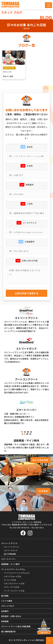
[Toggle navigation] (48, 5)
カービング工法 (10, 580)
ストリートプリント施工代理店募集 (16, 626)
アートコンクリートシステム (13, 569)
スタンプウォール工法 (12, 576)
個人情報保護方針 (8, 631)
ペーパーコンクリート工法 (14, 591)
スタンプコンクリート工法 (14, 583)
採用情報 (5, 621)
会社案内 (5, 611)
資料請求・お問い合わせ (11, 616)
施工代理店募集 (10, 554)
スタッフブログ (8, 606)
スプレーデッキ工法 (12, 587)
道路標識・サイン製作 (10, 564)
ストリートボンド (11, 550)
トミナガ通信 (7, 601)
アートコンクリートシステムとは (17, 573)
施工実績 (5, 596)
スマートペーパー (8, 559)
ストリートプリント (9, 543)
